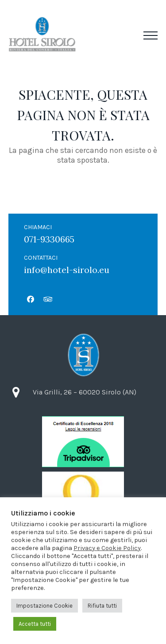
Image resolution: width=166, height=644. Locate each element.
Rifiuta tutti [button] (102, 606)
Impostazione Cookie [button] (44, 606)
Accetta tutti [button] (35, 624)
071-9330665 (49, 239)
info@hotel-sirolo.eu (67, 270)
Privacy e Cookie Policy (107, 548)
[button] (151, 35)
